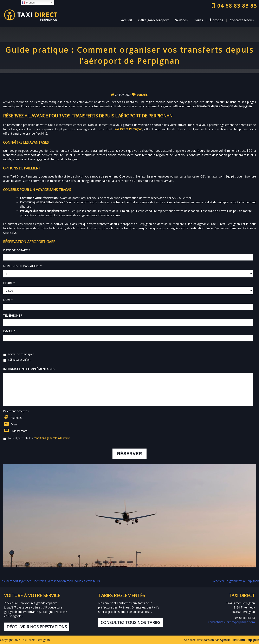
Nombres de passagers (22, 266)
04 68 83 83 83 (234, 6)
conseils (142, 95)
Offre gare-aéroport (154, 20)
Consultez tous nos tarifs (131, 622)
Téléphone (13, 316)
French (28, 3)
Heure (9, 283)
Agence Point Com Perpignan (239, 640)
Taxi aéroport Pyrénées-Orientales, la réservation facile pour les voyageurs (50, 581)
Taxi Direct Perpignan (128, 129)
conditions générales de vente (52, 438)
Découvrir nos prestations (37, 627)
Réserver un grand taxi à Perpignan (236, 581)
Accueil (127, 20)
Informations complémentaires (29, 369)
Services (182, 20)
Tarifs (199, 20)
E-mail (9, 331)
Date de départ (17, 250)
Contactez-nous (242, 20)
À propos (216, 20)
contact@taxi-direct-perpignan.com (231, 622)
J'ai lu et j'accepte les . (39, 438)
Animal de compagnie (21, 354)
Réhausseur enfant (19, 360)
